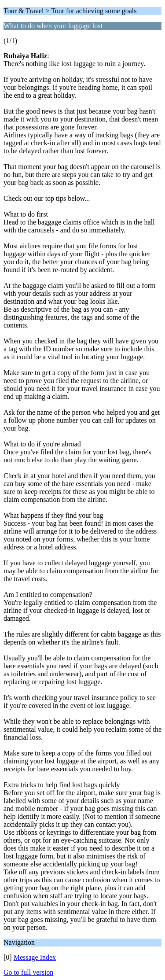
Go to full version (28, 972)
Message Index (35, 957)
